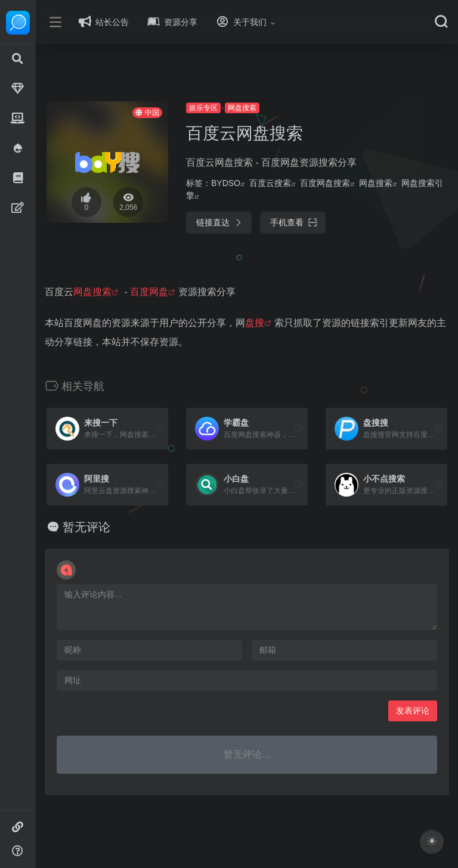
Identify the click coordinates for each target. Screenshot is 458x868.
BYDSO (244, 183)
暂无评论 (113, 527)
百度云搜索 (288, 183)
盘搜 (281, 323)
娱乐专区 (221, 108)
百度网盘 (176, 292)
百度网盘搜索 (343, 183)
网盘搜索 (260, 108)
